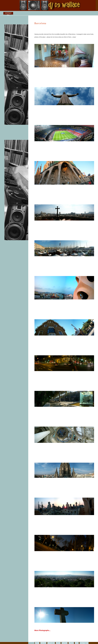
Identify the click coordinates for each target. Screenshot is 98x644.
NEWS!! (43, 643)
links (77, 643)
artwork (65, 643)
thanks (71, 643)
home (37, 643)
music (58, 643)
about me (51, 643)
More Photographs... (43, 630)
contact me (8, 13)
